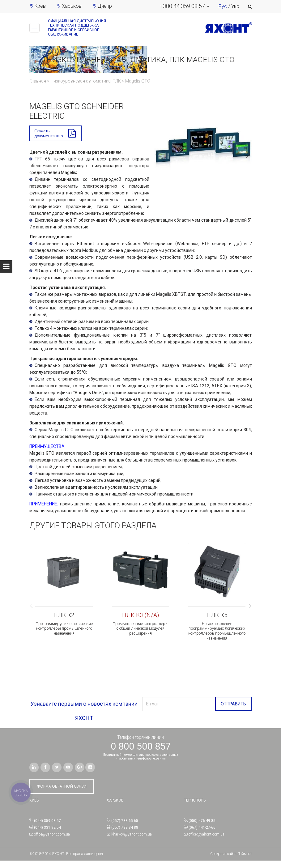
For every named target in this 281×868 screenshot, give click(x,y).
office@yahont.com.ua (52, 842)
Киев (40, 6)
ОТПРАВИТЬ (233, 711)
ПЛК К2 (64, 616)
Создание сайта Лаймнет (231, 861)
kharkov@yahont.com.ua (132, 842)
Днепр (105, 6)
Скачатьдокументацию (50, 134)
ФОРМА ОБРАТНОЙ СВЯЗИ (62, 794)
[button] (184, 6)
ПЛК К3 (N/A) (140, 616)
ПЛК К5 (217, 616)
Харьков (72, 6)
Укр (235, 6)
